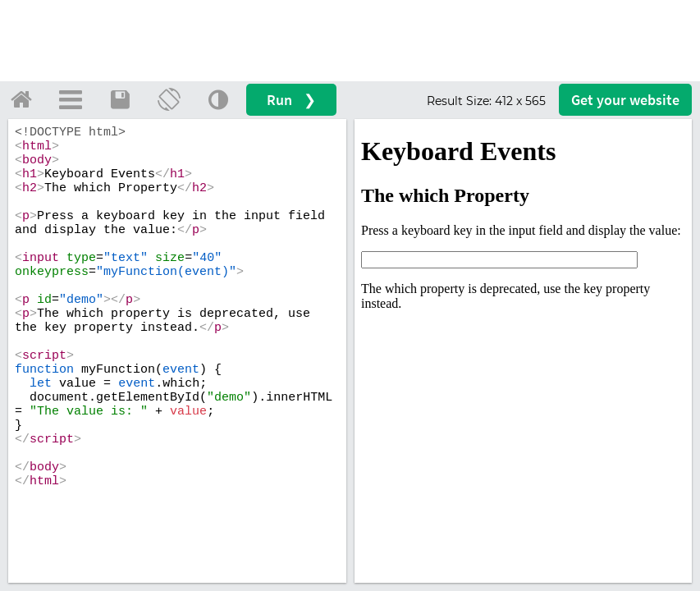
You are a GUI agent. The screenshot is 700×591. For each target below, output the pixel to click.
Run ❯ (291, 100)
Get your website (625, 100)
